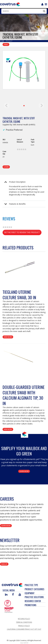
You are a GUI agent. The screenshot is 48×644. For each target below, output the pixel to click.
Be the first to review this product (23, 233)
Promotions (31, 605)
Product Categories (34, 589)
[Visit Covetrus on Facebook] (13, 595)
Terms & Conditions (24, 622)
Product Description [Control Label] (17, 182)
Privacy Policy (24, 626)
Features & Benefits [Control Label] (17, 204)
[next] (41, 105)
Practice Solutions (34, 597)
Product (9, 41)
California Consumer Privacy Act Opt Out (24, 629)
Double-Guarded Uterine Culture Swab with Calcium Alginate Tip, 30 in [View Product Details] (24, 395)
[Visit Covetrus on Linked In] (6, 595)
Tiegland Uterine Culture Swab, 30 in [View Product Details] (19, 295)
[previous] (7, 105)
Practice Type (31, 585)
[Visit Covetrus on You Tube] (20, 595)
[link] (22, 149)
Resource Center (33, 601)
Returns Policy (24, 619)
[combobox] (23, 11)
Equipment (30, 593)
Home (2, 41)
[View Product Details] (19, 266)
